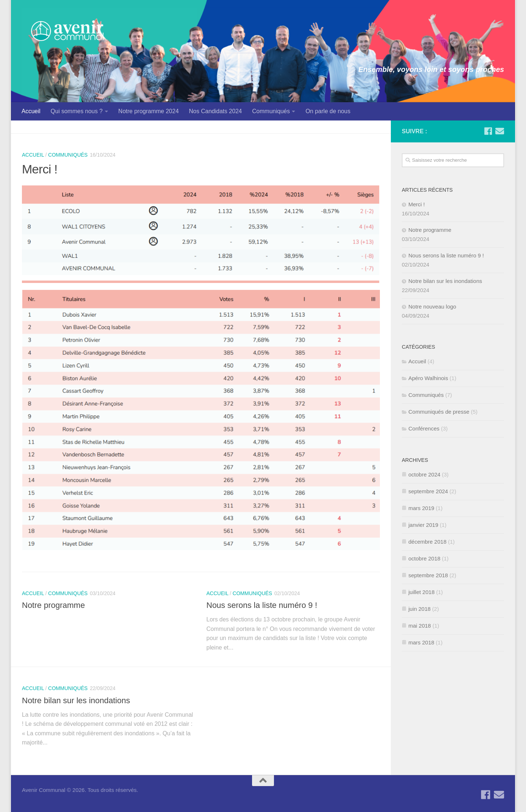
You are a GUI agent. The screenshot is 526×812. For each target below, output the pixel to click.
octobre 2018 (424, 558)
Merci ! (40, 169)
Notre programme (53, 605)
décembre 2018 (427, 542)
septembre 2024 (428, 491)
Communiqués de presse (439, 412)
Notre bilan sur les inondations (76, 700)
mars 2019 (421, 508)
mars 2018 (421, 642)
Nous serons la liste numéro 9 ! (262, 605)
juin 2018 (420, 609)
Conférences (424, 428)
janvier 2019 (423, 525)
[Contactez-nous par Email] (500, 131)
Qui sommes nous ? (77, 111)
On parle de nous (328, 111)
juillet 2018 (422, 592)
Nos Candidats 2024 (215, 111)
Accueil (31, 111)
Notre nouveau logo (432, 307)
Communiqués (271, 111)
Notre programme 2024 (148, 111)
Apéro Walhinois (428, 378)
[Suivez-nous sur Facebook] (488, 131)
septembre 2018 (428, 575)
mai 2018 (420, 626)
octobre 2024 (424, 474)
